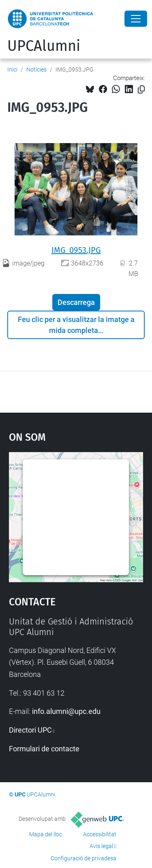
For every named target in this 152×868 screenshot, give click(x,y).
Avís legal (101, 846)
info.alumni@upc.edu (66, 711)
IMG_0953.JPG (76, 250)
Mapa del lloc (46, 834)
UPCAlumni (44, 46)
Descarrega (76, 302)
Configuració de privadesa (83, 858)
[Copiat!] (141, 90)
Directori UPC (30, 730)
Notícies (36, 70)
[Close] (136, 19)
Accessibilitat (100, 834)
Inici (12, 70)
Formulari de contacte (44, 749)
